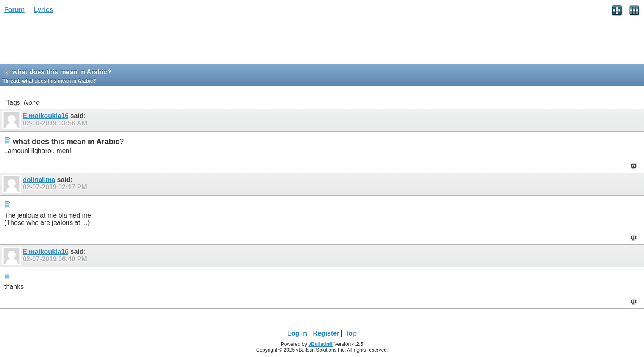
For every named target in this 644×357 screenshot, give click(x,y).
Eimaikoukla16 (46, 116)
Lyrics (44, 10)
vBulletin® (321, 344)
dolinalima (39, 180)
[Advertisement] (66, 42)
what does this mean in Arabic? (59, 81)
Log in (297, 333)
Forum (14, 10)
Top (351, 333)
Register (326, 333)
